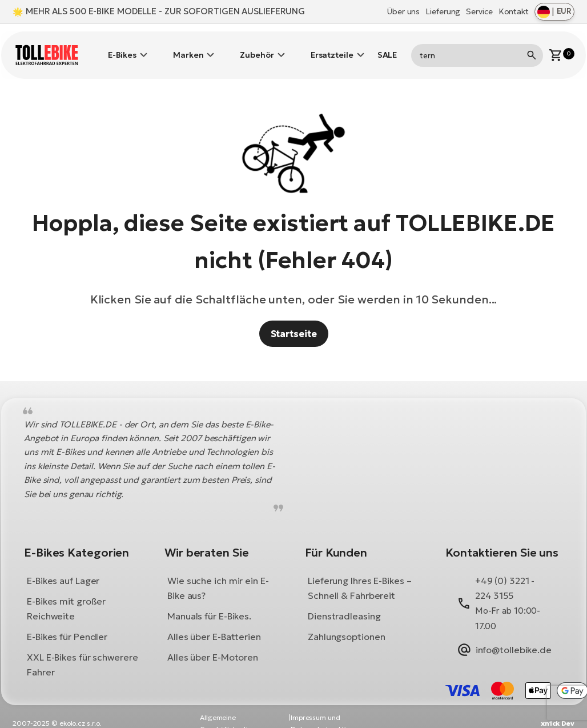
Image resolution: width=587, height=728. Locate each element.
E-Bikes (122, 49)
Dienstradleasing (344, 603)
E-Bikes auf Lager (63, 567)
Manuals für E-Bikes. (209, 603)
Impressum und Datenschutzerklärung (327, 710)
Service (479, 11)
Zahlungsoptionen (346, 623)
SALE (387, 49)
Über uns (403, 11)
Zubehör (257, 49)
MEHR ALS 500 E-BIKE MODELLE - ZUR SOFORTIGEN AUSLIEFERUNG (165, 11)
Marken (188, 49)
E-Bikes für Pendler (67, 623)
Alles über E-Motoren (213, 644)
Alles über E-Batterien (214, 623)
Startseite (294, 320)
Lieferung (443, 11)
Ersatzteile (332, 49)
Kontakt (514, 11)
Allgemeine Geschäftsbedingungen (238, 710)
